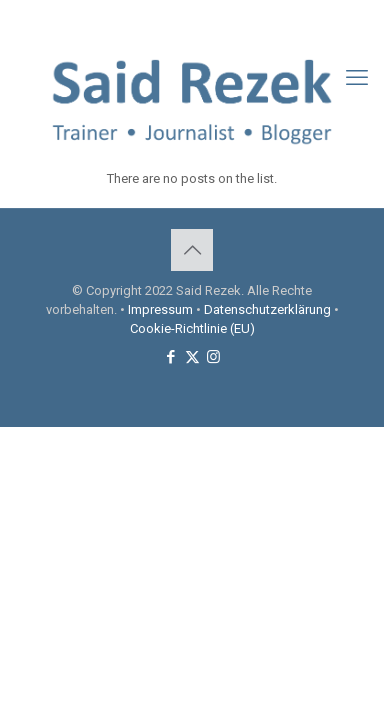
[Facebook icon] (167, 21)
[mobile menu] (357, 78)
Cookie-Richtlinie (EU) (192, 328)
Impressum (160, 309)
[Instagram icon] (217, 21)
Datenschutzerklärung (267, 309)
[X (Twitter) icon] (192, 21)
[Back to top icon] (192, 250)
